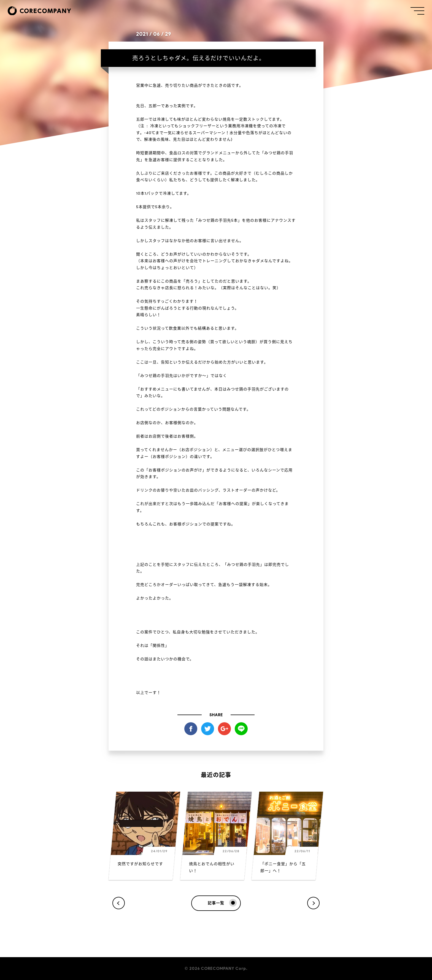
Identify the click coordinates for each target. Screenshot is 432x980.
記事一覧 (222, 903)
